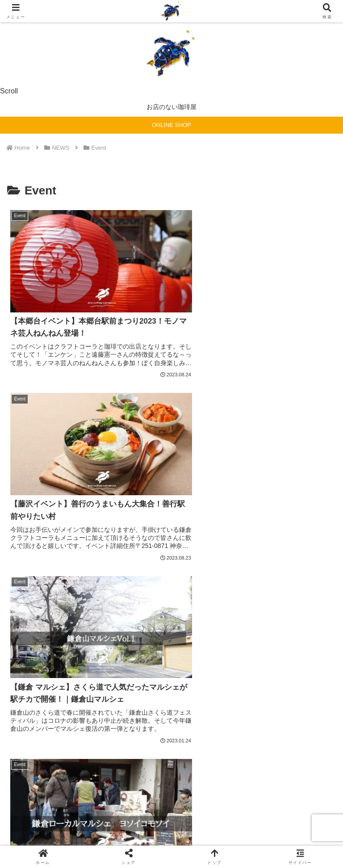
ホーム (60, 794)
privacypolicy (283, 794)
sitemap (171, 794)
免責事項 (171, 807)
